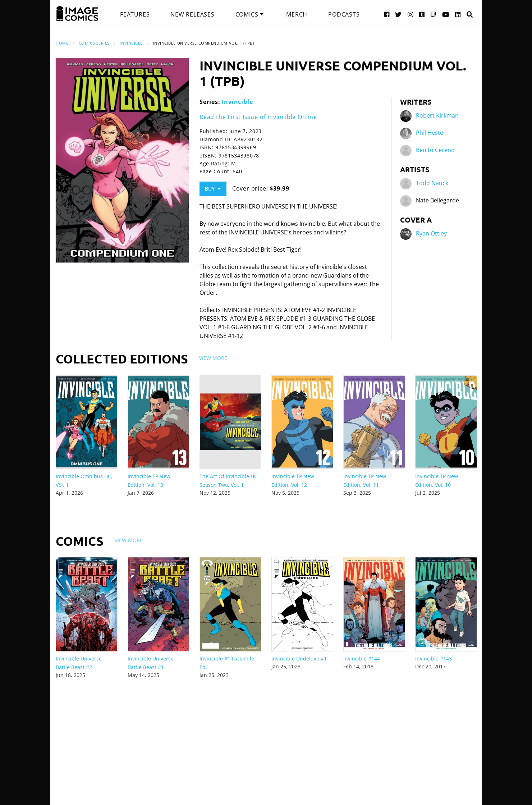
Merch (297, 14)
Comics (247, 14)
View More (213, 358)
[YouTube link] (446, 14)
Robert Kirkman (437, 116)
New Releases (192, 14)
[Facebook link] (387, 14)
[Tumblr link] (422, 14)
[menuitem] (135, 14)
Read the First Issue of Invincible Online (258, 117)
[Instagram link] (411, 14)
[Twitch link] (434, 14)
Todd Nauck (432, 183)
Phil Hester (431, 133)
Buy (213, 189)
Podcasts (344, 14)
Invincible (131, 43)
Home (62, 43)
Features (135, 14)
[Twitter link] (398, 14)
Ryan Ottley (431, 234)
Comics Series (94, 43)
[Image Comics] (77, 14)
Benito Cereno (435, 150)
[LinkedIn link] (458, 14)
